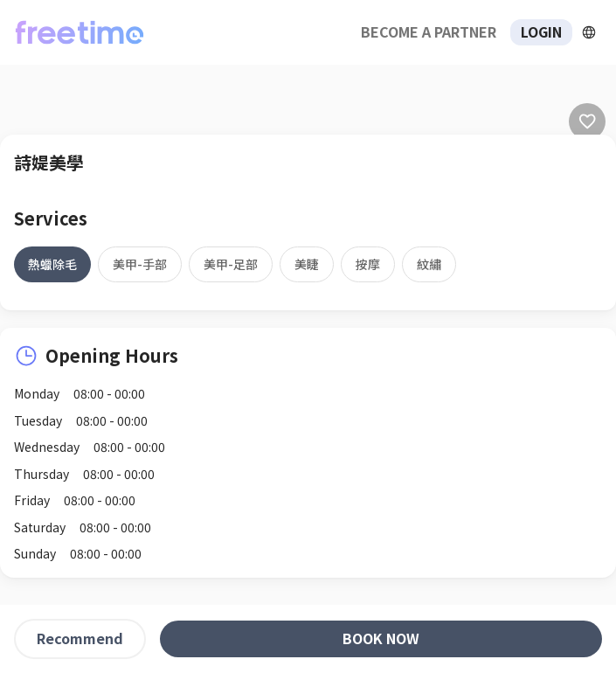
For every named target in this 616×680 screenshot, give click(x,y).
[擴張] (589, 32)
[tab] (52, 264)
